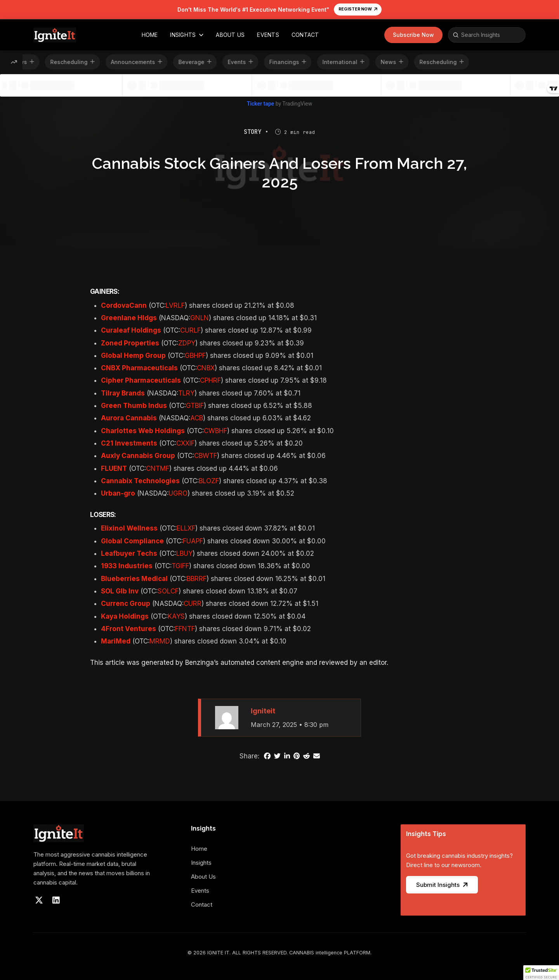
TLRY (186, 393)
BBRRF (197, 579)
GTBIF (195, 406)
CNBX (206, 368)
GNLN (200, 318)
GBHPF (195, 356)
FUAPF (193, 541)
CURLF (190, 330)
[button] (413, 35)
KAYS (176, 616)
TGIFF (180, 566)
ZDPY (187, 343)
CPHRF (210, 380)
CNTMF (158, 468)
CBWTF (206, 456)
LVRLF (175, 305)
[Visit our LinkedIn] (56, 900)
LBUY (184, 553)
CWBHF (215, 431)
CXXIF (185, 443)
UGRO (178, 493)
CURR (193, 604)
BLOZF (209, 481)
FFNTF (185, 629)
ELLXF (186, 528)
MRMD (160, 641)
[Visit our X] (39, 900)
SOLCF (168, 591)
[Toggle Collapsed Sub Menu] (204, 867)
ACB (197, 418)
